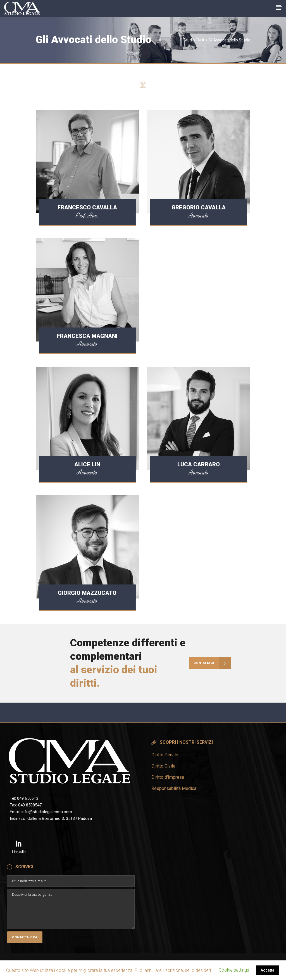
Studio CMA (194, 40)
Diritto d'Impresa (168, 777)
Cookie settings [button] (234, 970)
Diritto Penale (165, 755)
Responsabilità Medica (174, 788)
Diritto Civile (163, 766)
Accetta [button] (267, 970)
